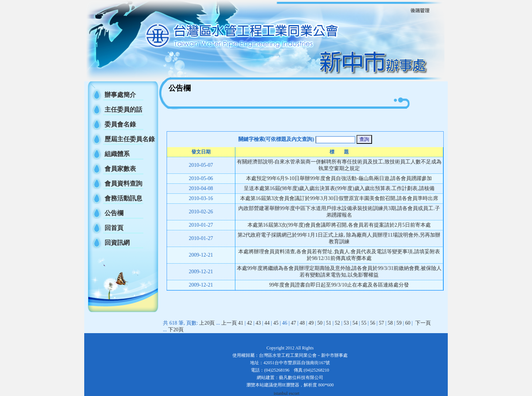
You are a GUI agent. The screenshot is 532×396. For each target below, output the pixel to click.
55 (364, 323)
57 (381, 323)
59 (399, 323)
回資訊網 (117, 243)
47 (293, 323)
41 (241, 323)
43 (258, 323)
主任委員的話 (123, 110)
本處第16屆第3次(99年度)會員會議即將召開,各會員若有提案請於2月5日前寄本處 (339, 225)
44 (267, 323)
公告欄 (114, 213)
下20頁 (176, 330)
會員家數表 (120, 169)
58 (390, 323)
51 (329, 323)
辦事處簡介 (120, 95)
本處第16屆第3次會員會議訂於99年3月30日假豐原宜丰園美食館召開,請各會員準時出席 (339, 198)
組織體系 (117, 154)
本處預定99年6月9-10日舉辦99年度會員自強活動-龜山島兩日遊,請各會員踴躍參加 (339, 178)
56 (373, 323)
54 (355, 323)
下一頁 (423, 323)
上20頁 (207, 323)
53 (346, 323)
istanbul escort (287, 393)
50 (320, 323)
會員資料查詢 (123, 184)
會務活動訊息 (123, 198)
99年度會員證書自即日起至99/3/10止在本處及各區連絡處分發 (339, 285)
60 (408, 323)
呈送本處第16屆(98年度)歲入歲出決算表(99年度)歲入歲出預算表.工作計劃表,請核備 (339, 188)
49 (311, 323)
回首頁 (114, 228)
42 (249, 323)
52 (337, 323)
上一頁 (229, 323)
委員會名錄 (120, 124)
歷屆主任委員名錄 (130, 139)
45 (276, 323)
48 (302, 323)
